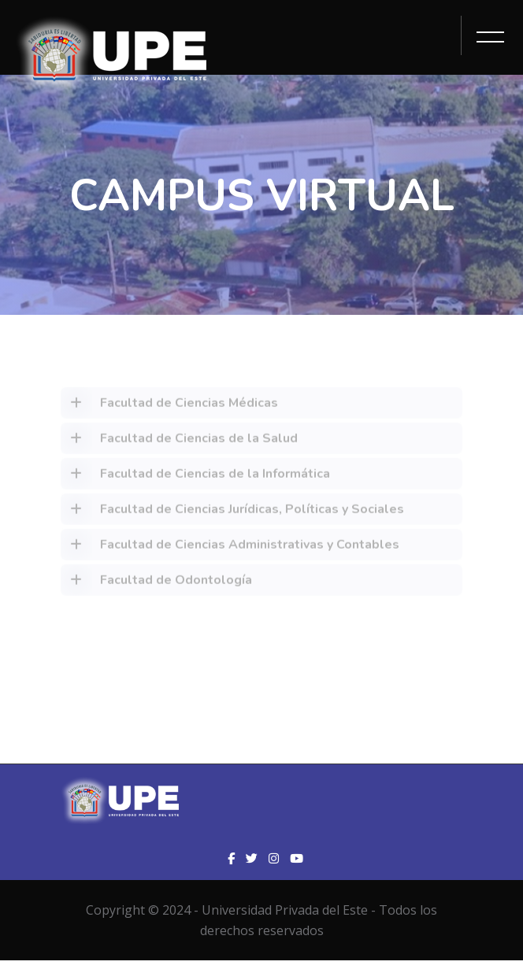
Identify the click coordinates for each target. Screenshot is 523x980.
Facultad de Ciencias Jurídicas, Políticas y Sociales (232, 512)
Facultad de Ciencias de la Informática (195, 477)
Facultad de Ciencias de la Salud (179, 442)
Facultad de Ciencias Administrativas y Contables (230, 548)
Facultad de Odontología (156, 583)
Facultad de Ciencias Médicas (169, 406)
